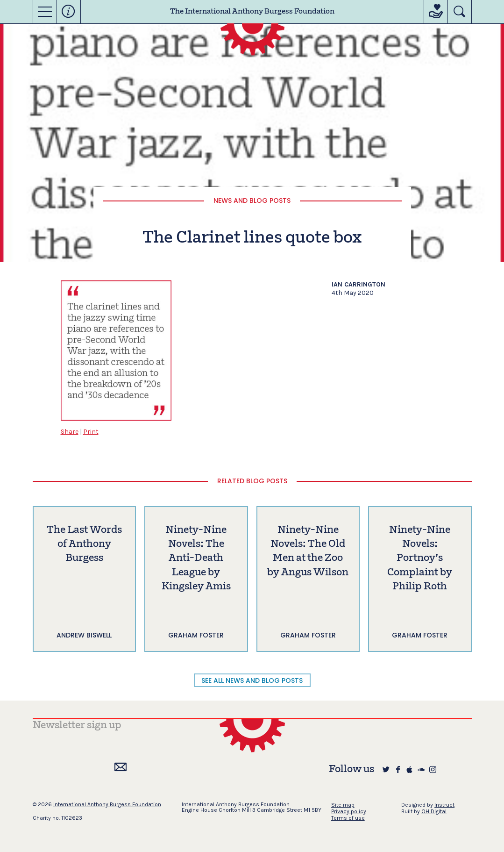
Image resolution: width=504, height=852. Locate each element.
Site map (343, 805)
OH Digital (434, 811)
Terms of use (348, 818)
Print (91, 432)
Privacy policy (349, 811)
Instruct (444, 805)
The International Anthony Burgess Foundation (252, 12)
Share (70, 432)
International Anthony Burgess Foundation (107, 804)
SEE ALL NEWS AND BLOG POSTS (252, 680)
